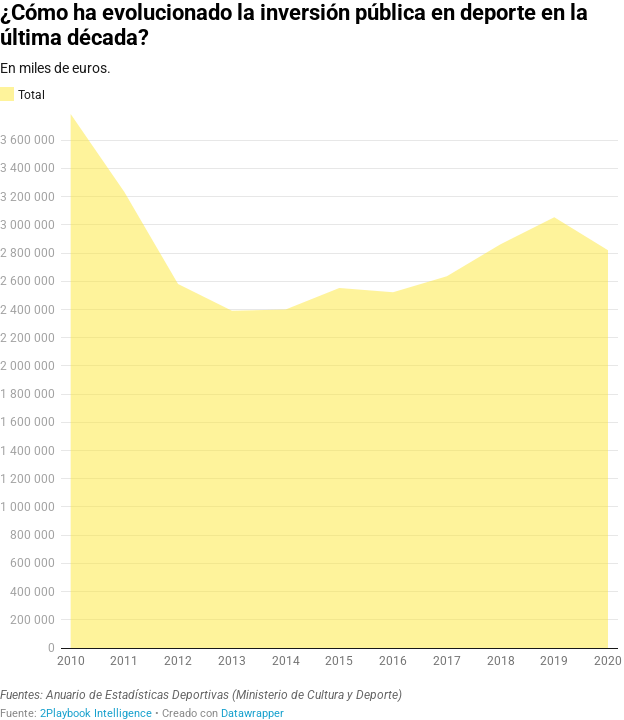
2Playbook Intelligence (96, 713)
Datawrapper (252, 713)
